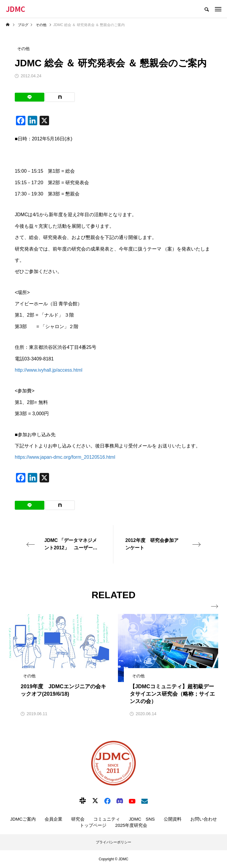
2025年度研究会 (131, 825)
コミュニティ (107, 819)
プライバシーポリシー (113, 842)
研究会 (78, 819)
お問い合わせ (204, 819)
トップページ (93, 825)
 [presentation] (215, 607)
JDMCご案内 (23, 819)
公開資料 (173, 819)
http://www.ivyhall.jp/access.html (49, 370)
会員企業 (53, 819)
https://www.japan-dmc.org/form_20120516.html (65, 457)
